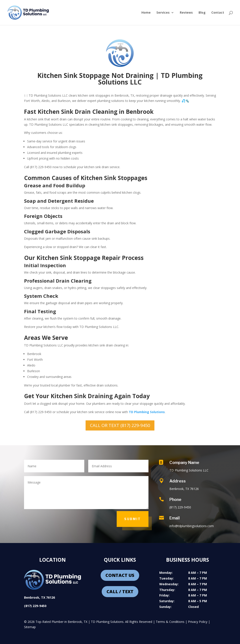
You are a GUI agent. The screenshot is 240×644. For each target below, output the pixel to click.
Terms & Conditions (170, 622)
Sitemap (30, 627)
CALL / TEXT (120, 592)
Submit (133, 519)
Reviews (186, 13)
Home (146, 13)
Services (163, 13)
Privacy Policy (198, 622)
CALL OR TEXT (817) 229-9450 (120, 425)
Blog (202, 13)
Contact (218, 13)
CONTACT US (120, 575)
